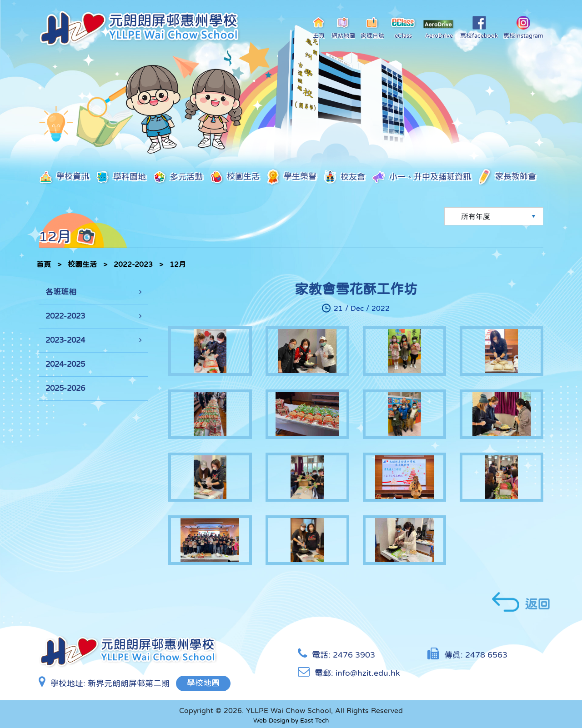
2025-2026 (65, 388)
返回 (521, 602)
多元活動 (178, 177)
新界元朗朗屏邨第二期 (129, 683)
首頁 (44, 264)
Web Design (271, 720)
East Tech (314, 720)
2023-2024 (65, 340)
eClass (404, 27)
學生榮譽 (291, 177)
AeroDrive (439, 29)
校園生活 (234, 177)
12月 (178, 264)
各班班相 (61, 292)
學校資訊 (64, 177)
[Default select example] (494, 216)
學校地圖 (204, 683)
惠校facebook (479, 27)
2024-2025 (65, 364)
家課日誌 (372, 27)
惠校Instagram (523, 27)
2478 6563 (486, 654)
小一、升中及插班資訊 (421, 177)
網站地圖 (343, 27)
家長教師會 (507, 177)
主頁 (319, 27)
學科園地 (121, 177)
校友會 (344, 177)
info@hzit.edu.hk (368, 673)
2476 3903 (354, 654)
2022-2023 (133, 264)
